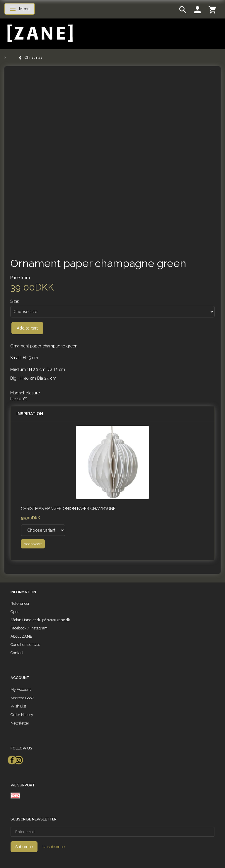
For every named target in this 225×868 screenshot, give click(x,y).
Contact (17, 653)
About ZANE (21, 636)
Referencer (20, 603)
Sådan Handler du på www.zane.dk (40, 620)
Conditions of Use (25, 645)
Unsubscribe (54, 847)
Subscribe (24, 847)
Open (15, 612)
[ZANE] (39, 33)
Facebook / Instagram (29, 628)
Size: (15, 301)
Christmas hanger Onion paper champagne (68, 509)
